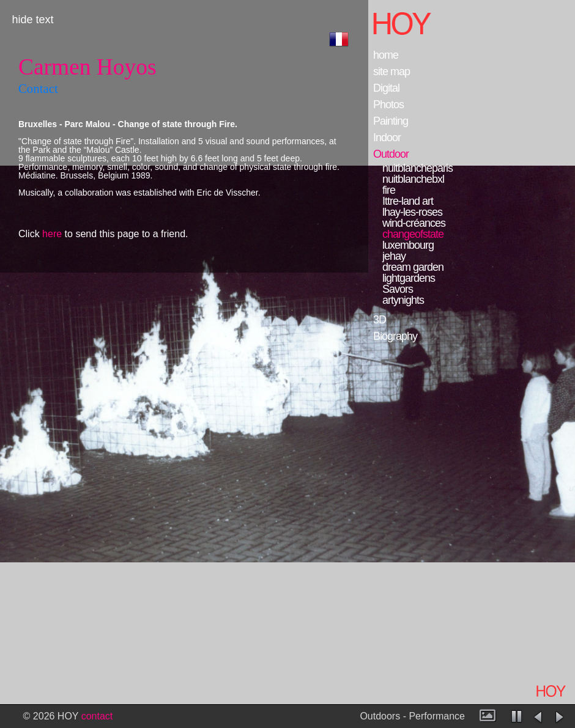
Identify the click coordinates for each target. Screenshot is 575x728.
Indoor (387, 138)
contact (97, 716)
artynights (403, 300)
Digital (386, 88)
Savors (398, 289)
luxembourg (408, 245)
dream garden (413, 267)
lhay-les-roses (412, 212)
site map (391, 72)
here (52, 234)
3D (380, 320)
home (386, 55)
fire (389, 190)
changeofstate (413, 234)
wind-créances (414, 223)
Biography (395, 336)
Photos (388, 105)
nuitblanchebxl (413, 179)
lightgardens (409, 278)
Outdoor (391, 154)
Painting (391, 121)
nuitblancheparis (417, 168)
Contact (38, 88)
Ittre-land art (408, 201)
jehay (394, 256)
